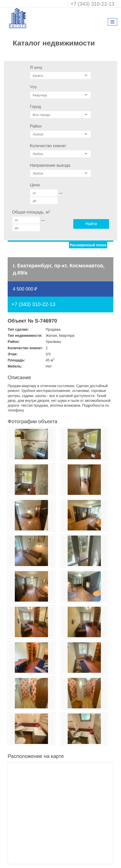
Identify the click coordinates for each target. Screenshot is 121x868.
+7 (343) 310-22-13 (92, 4)
